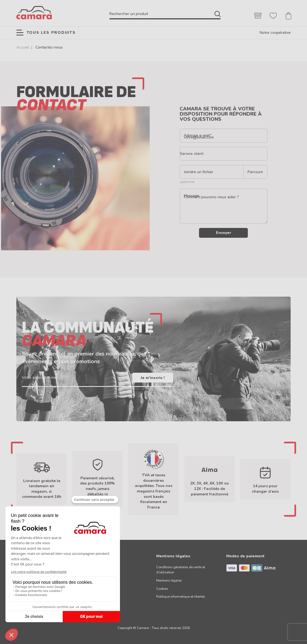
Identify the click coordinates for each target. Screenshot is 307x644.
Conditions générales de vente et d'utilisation (181, 570)
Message (191, 196)
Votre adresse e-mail (40, 378)
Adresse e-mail (197, 135)
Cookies (162, 589)
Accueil (23, 47)
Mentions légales (169, 580)
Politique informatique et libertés (181, 597)
